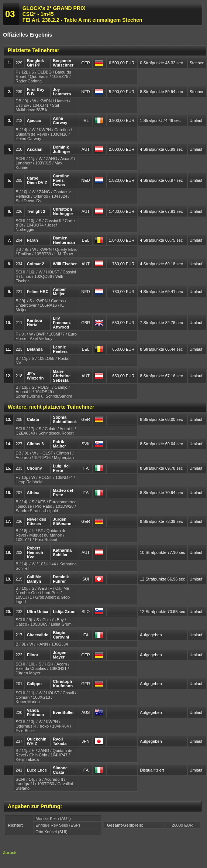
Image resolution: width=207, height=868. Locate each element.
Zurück (10, 852)
